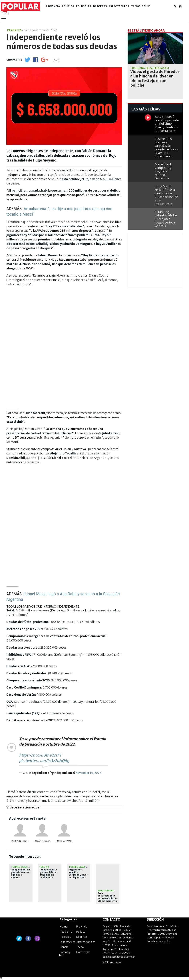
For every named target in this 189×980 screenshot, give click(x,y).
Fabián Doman (42, 841)
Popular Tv (66, 932)
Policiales (84, 6)
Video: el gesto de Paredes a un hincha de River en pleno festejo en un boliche (155, 78)
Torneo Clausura (21, 867)
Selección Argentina (110, 890)
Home (64, 927)
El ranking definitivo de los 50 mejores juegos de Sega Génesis (166, 219)
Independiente (20, 841)
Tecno (136, 6)
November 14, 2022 (88, 773)
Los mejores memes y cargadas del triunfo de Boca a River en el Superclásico (166, 147)
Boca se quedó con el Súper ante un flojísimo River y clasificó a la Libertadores (167, 124)
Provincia (53, 6)
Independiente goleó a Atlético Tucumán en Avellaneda (49, 874)
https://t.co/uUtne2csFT (40, 755)
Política (68, 6)
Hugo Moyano (64, 841)
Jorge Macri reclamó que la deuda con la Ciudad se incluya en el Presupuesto (167, 195)
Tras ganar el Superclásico (150, 68)
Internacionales (86, 942)
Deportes (100, 6)
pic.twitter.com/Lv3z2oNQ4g (44, 761)
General (64, 947)
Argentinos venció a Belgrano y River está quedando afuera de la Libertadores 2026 (78, 878)
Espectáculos (119, 6)
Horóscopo (83, 952)
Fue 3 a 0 (44, 867)
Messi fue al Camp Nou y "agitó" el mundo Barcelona (163, 171)
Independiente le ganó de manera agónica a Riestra (21, 874)
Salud (146, 6)
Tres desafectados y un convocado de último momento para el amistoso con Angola (107, 900)
